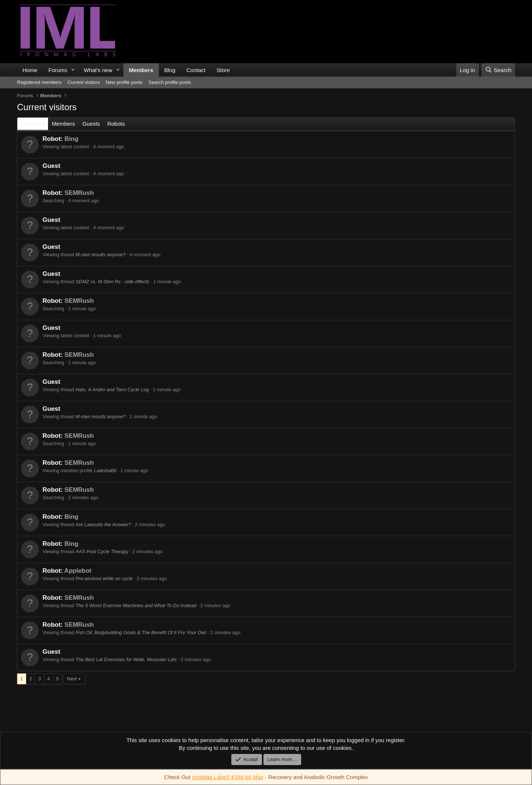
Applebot (78, 571)
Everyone (33, 124)
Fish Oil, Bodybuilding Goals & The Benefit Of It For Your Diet (141, 632)
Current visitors (84, 82)
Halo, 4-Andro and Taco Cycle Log (112, 390)
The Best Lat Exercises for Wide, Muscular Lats (126, 659)
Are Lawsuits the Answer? (103, 525)
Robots (116, 124)
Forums (58, 70)
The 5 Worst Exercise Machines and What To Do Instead (136, 605)
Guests (91, 124)
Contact (196, 70)
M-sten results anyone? (100, 255)
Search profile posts (170, 82)
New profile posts (124, 82)
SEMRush (79, 193)
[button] (73, 70)
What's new (98, 70)
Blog (170, 70)
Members (141, 70)
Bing (71, 139)
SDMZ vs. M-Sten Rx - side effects (112, 282)
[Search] (498, 70)
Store (223, 70)
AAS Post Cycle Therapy (102, 551)
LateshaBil (105, 471)
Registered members (39, 82)
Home (30, 70)
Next (72, 679)
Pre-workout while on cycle (104, 578)
